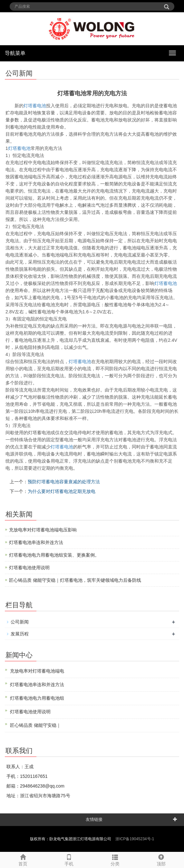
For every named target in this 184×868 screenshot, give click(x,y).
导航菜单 (15, 53)
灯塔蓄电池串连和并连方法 (36, 542)
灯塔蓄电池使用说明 (29, 568)
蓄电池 (19, 148)
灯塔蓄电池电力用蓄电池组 (37, 698)
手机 (69, 859)
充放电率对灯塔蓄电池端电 (37, 671)
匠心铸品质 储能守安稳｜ (35, 725)
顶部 (161, 859)
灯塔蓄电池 (35, 106)
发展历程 (20, 634)
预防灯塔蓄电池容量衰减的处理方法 (64, 482)
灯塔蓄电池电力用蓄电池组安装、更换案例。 (54, 555)
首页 (23, 859)
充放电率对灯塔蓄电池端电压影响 (43, 530)
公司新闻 (20, 622)
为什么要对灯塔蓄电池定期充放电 (62, 491)
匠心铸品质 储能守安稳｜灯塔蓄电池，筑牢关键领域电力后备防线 (75, 580)
